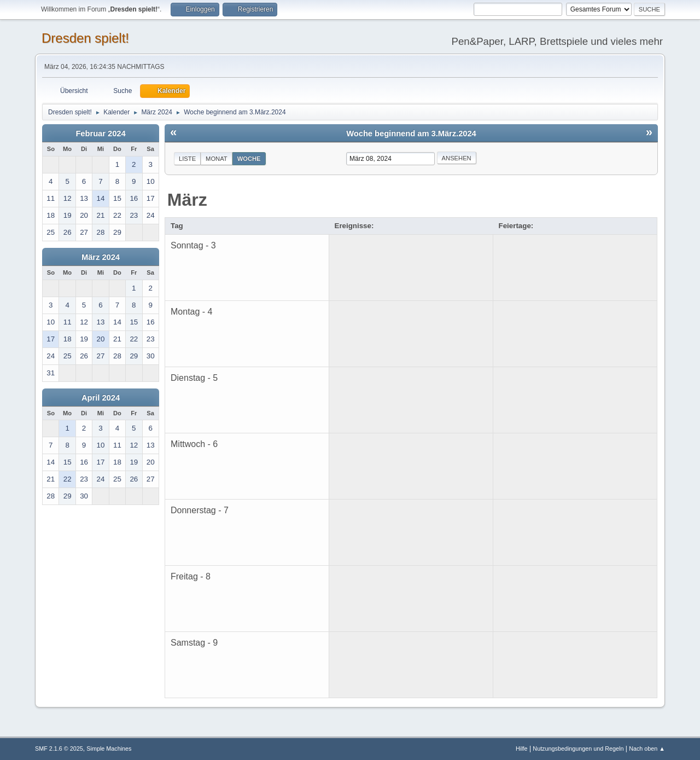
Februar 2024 (100, 134)
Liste (187, 159)
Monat (217, 159)
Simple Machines (109, 749)
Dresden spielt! (85, 38)
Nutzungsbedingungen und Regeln (578, 749)
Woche (249, 159)
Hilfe (522, 749)
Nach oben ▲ (647, 749)
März (187, 200)
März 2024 (101, 257)
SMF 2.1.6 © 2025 (59, 749)
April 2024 (101, 398)
